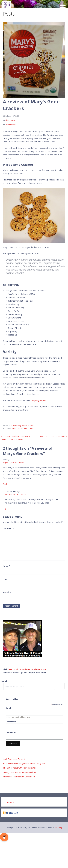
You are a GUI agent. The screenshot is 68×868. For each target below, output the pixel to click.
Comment (8, 528)
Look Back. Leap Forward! (14, 759)
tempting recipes (38, 400)
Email (6, 579)
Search (4, 681)
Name (6, 566)
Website (7, 592)
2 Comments (11, 125)
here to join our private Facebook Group (27, 669)
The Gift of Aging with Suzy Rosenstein (20, 768)
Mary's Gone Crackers (26, 428)
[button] (64, 5)
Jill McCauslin (10, 120)
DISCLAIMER (8, 803)
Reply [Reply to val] (5, 484)
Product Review (28, 426)
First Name (11, 722)
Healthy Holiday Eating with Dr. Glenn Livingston (24, 763)
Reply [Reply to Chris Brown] (7, 509)
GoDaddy (58, 828)
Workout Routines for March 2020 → (53, 436)
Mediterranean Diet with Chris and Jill (19, 777)
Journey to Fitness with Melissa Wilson (19, 772)
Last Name (11, 732)
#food (15, 428)
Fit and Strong (16, 426)
